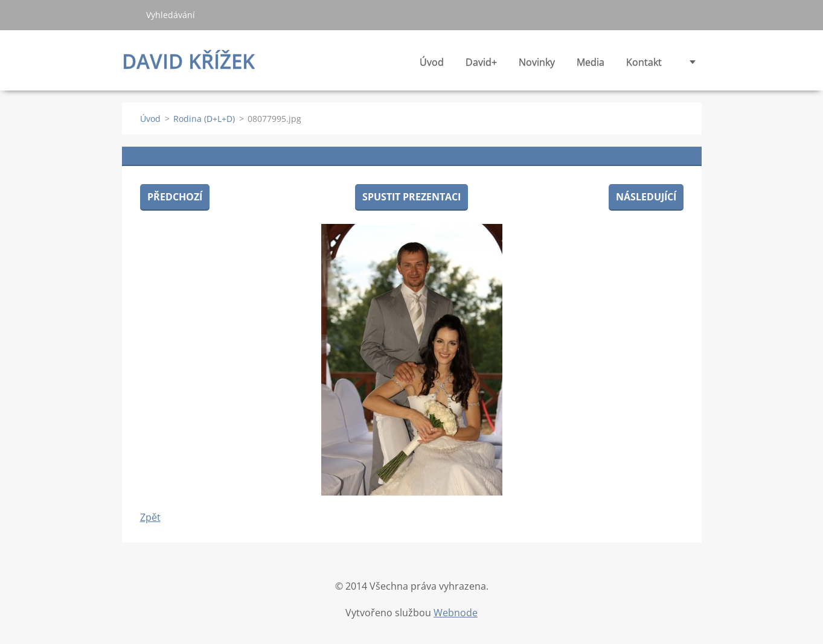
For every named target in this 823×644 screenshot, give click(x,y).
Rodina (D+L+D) (204, 119)
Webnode (456, 613)
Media (591, 65)
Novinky (537, 65)
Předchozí (175, 197)
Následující (646, 197)
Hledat (129, 14)
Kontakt (644, 62)
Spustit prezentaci (411, 197)
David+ (481, 65)
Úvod (432, 62)
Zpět (150, 517)
